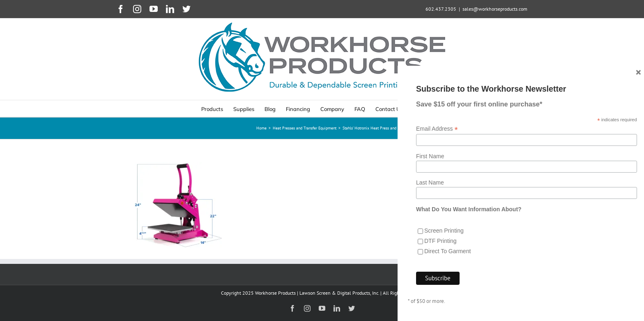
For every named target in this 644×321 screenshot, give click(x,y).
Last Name (430, 182)
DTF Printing (440, 241)
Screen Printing (444, 231)
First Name (430, 156)
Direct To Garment (447, 251)
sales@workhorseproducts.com (495, 9)
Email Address (437, 129)
